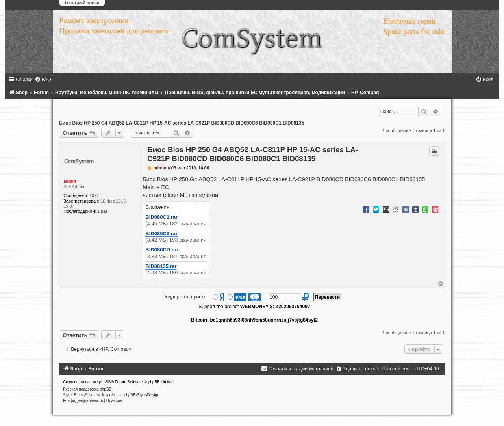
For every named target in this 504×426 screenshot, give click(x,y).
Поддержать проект (184, 297)
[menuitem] (43, 80)
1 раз (102, 211)
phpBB (105, 382)
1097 (94, 195)
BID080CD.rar (162, 250)
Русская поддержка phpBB (87, 389)
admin (70, 181)
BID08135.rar (161, 266)
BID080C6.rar (161, 233)
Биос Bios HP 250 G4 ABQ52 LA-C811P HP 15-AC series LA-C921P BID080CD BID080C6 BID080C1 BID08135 (182, 123)
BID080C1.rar (161, 217)
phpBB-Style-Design (142, 395)
